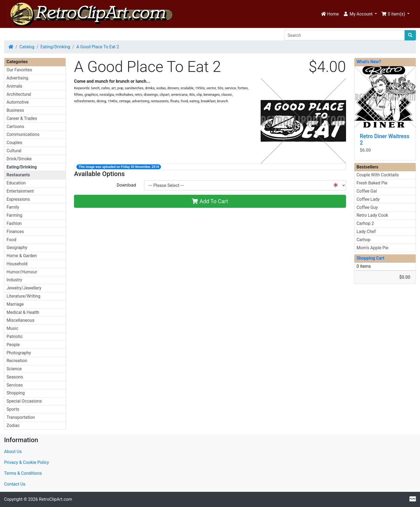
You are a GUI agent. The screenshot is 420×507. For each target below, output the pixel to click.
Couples (14, 143)
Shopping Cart (371, 258)
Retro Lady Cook (372, 215)
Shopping (16, 393)
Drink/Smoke (19, 159)
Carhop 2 (365, 223)
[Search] (344, 35)
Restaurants (18, 175)
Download (126, 185)
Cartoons (15, 127)
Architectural (19, 94)
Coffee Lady (368, 199)
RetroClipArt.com (56, 499)
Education (16, 183)
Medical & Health (23, 312)
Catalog (27, 47)
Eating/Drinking (55, 47)
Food (11, 240)
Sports (13, 409)
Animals (14, 86)
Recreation (17, 361)
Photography (19, 353)
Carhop (364, 240)
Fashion (14, 223)
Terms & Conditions (23, 473)
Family (13, 207)
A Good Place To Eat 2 (98, 47)
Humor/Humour (22, 272)
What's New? (369, 62)
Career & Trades (22, 118)
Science (14, 369)
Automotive (18, 102)
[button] (360, 14)
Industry (14, 280)
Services (15, 385)
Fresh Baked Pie (372, 183)
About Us (13, 452)
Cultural (14, 151)
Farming (14, 215)
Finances (15, 232)
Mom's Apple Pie (373, 248)
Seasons (15, 377)
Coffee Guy (367, 207)
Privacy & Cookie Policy (27, 462)
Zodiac (13, 425)
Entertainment (20, 191)
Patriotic (15, 337)
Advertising (17, 78)
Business (15, 110)
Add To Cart (210, 201)
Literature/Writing (23, 296)
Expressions (18, 199)
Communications (23, 134)
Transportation (21, 417)
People (13, 345)
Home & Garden (22, 256)
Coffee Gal (367, 191)
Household (17, 264)
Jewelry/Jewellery (24, 288)
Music (12, 328)
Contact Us (15, 484)
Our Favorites (19, 70)
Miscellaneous (20, 320)
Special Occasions (24, 401)
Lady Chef (366, 232)
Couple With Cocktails (378, 175)
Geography (17, 248)
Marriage (15, 304)
